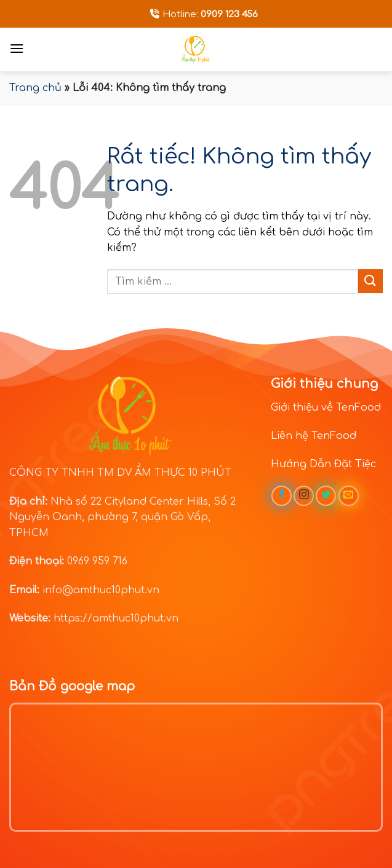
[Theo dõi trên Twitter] (326, 496)
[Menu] (17, 48)
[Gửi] (370, 281)
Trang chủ (35, 88)
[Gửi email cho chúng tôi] (349, 496)
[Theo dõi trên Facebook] (282, 496)
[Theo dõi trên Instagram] (304, 496)
